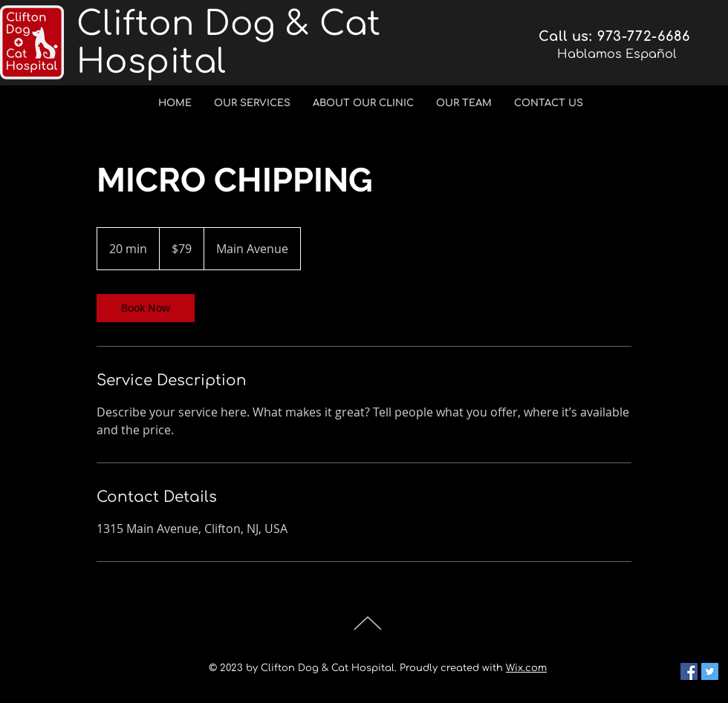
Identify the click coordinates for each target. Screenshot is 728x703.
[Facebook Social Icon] (689, 671)
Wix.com (526, 668)
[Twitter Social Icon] (710, 671)
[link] (146, 308)
